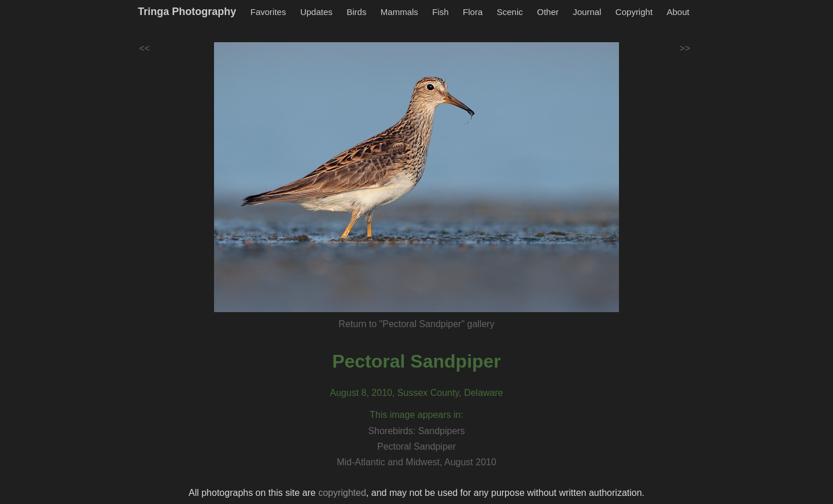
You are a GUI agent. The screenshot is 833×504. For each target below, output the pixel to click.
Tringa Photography (187, 12)
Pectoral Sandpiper (417, 361)
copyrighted (342, 493)
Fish (440, 12)
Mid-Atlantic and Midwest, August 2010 (417, 462)
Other (548, 12)
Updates (316, 12)
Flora (473, 12)
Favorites (268, 12)
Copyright (634, 12)
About (678, 12)
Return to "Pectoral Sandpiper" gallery (416, 324)
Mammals (399, 12)
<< (145, 48)
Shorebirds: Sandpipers (416, 431)
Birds (356, 12)
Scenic (510, 12)
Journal (587, 12)
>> (685, 48)
